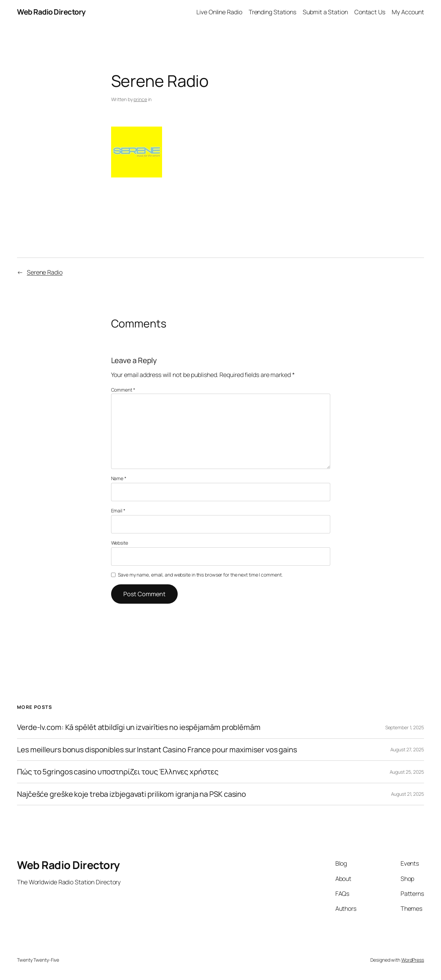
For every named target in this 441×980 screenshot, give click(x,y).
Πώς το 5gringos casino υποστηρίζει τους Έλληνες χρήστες (118, 772)
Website (120, 543)
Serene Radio (45, 272)
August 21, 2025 (408, 794)
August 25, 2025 (407, 772)
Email (118, 511)
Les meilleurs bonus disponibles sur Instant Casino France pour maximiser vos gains (157, 750)
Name (119, 478)
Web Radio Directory (51, 12)
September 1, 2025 (405, 727)
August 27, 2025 (407, 749)
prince (140, 99)
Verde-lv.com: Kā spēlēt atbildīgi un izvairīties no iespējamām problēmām (139, 727)
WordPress (413, 960)
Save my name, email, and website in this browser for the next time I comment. (200, 575)
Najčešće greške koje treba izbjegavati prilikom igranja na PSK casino (131, 794)
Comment (123, 390)
